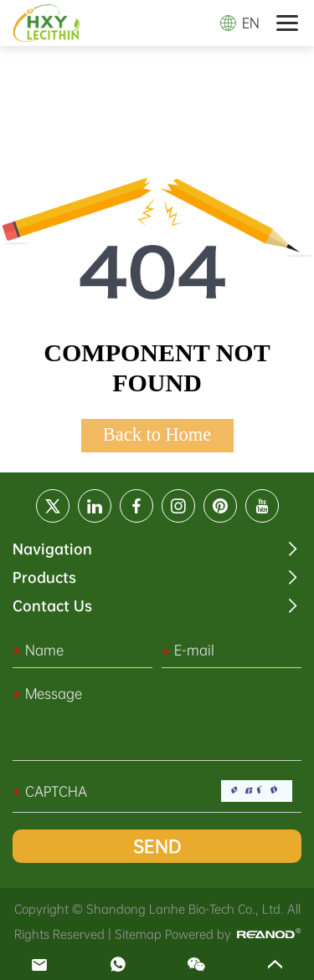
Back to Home (157, 434)
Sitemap (138, 934)
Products (44, 577)
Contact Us (52, 606)
